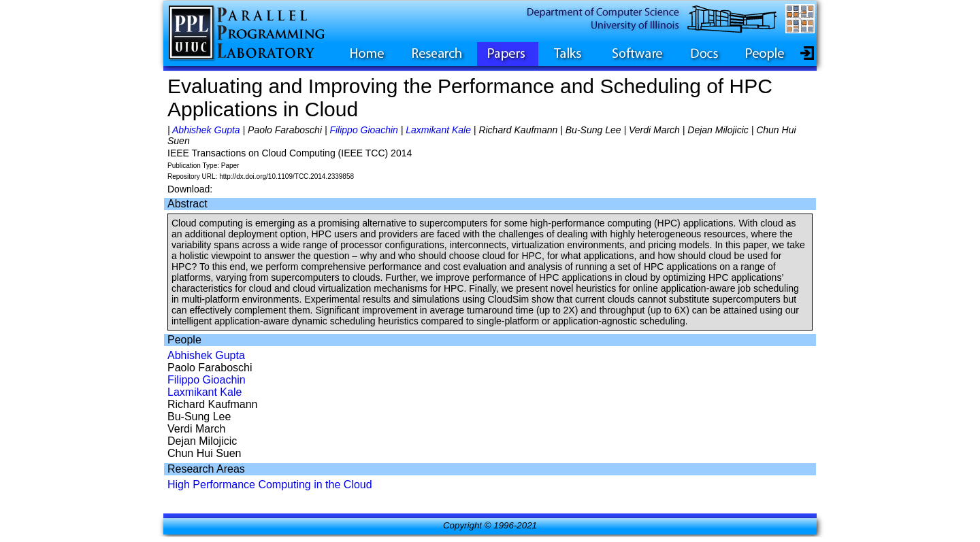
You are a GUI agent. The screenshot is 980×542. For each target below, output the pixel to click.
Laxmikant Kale (438, 130)
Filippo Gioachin (363, 130)
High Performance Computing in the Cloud (270, 485)
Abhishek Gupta (206, 130)
